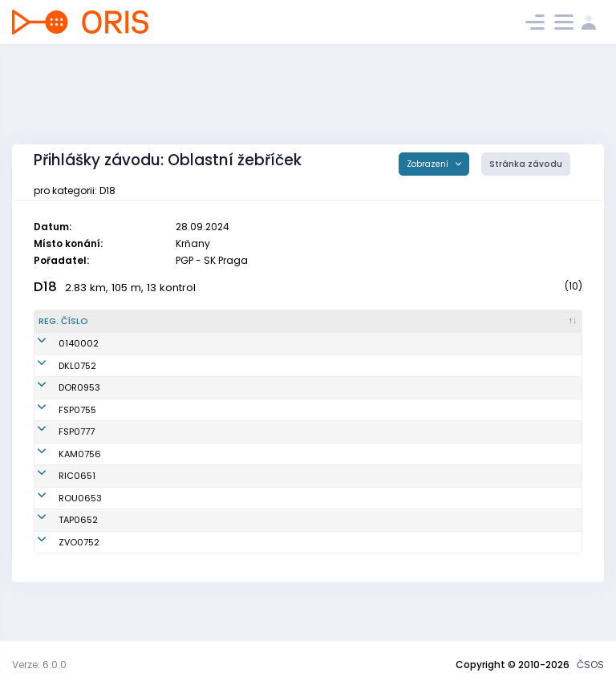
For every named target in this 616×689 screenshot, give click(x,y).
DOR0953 (59, 387)
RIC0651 (57, 502)
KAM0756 (60, 480)
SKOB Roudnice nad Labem (346, 525)
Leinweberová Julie (170, 416)
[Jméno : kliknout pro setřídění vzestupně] (202, 322)
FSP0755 (57, 416)
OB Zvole (304, 569)
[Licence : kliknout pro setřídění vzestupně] (473, 322)
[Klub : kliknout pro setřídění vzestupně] (359, 322)
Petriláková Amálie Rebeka (187, 387)
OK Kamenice (315, 480)
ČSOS (590, 665)
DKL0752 (57, 366)
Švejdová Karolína (168, 569)
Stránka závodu (526, 164)
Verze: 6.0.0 (39, 665)
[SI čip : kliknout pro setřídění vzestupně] (546, 322)
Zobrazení (429, 164)
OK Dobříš (306, 387)
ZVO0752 (59, 569)
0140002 (59, 343)
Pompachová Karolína (178, 546)
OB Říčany (308, 502)
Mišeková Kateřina (169, 480)
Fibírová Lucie (158, 452)
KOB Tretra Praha (322, 546)
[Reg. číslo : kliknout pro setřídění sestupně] (79, 322)
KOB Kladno (311, 366)
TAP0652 (58, 546)
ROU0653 (60, 525)
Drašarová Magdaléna (179, 366)
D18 (45, 287)
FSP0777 (57, 452)
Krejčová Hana (161, 525)
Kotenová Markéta (169, 502)
